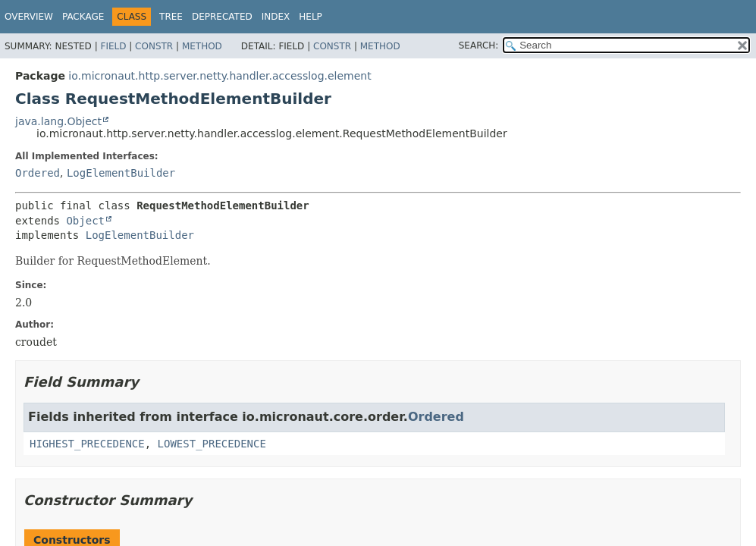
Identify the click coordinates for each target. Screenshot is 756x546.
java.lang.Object (58, 121)
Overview (29, 17)
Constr (154, 46)
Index (276, 17)
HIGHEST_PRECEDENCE (87, 444)
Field (113, 46)
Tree (171, 17)
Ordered (38, 173)
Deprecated (222, 17)
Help (311, 17)
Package (83, 17)
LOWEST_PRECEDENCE (212, 444)
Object (85, 221)
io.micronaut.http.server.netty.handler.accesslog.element (220, 76)
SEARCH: (479, 45)
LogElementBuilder (121, 173)
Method (202, 46)
